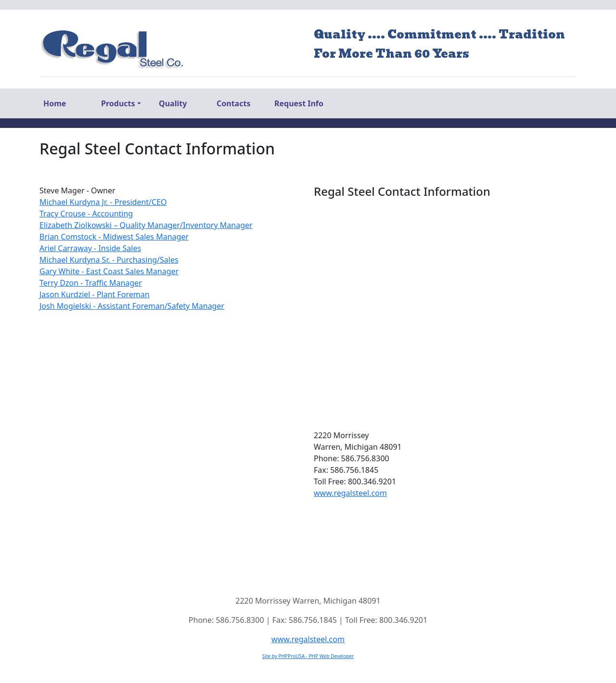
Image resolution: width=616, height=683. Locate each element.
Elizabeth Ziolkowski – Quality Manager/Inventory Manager (146, 225)
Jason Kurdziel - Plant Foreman (95, 294)
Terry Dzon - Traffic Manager (91, 283)
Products (118, 103)
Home (55, 103)
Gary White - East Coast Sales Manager (109, 271)
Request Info (299, 103)
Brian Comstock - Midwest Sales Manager (114, 237)
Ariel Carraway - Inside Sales (90, 248)
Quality (173, 103)
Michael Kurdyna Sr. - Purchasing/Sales (109, 260)
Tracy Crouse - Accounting (86, 214)
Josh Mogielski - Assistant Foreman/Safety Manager (132, 306)
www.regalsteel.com (350, 493)
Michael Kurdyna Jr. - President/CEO (103, 202)
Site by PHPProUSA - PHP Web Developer (308, 656)
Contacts (233, 103)
